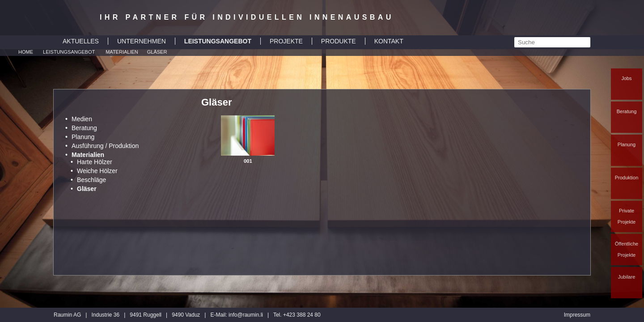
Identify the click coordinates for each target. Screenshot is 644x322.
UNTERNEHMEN (142, 41)
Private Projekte (627, 216)
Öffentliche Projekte (627, 249)
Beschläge (91, 180)
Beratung (627, 111)
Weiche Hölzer (97, 171)
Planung (627, 144)
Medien (82, 119)
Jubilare (627, 277)
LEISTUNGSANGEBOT (218, 41)
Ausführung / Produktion (105, 146)
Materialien (122, 52)
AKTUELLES (81, 41)
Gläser (157, 52)
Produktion (627, 178)
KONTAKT (389, 41)
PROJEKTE (286, 41)
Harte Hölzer (95, 162)
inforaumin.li (246, 315)
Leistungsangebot (69, 52)
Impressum (577, 315)
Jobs (626, 78)
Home (26, 52)
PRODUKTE (339, 41)
